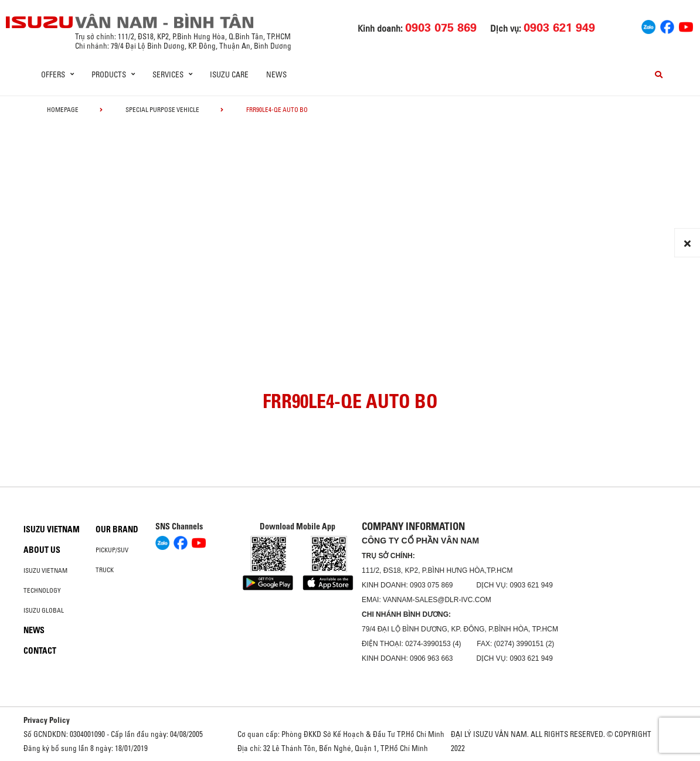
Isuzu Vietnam (52, 529)
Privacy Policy (47, 720)
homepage (63, 110)
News (276, 74)
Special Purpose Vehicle (162, 110)
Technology (42, 590)
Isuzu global (44, 610)
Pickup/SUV (112, 550)
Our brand (117, 529)
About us (42, 550)
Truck (105, 570)
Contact (40, 651)
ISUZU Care (229, 74)
